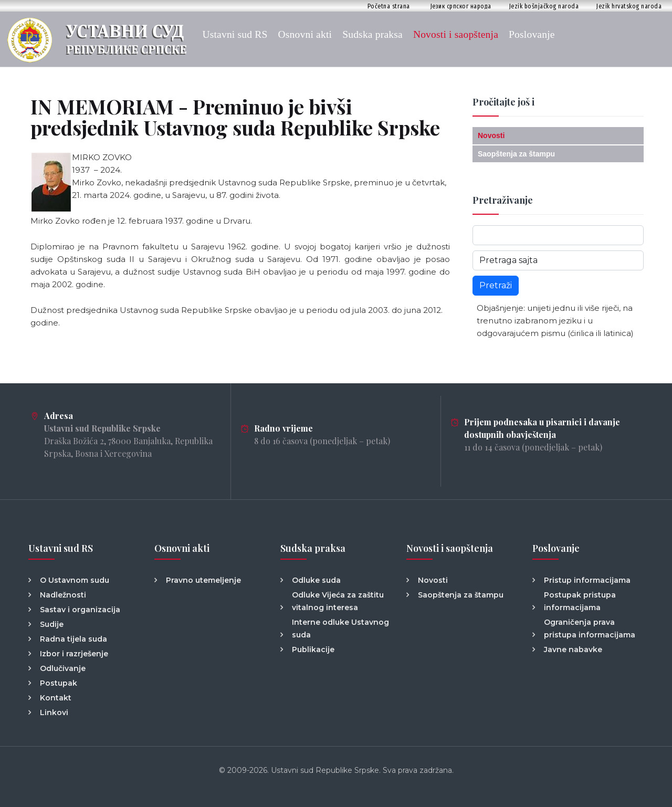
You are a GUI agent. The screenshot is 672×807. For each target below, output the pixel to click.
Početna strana (389, 6)
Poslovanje (532, 34)
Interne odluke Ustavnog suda (340, 628)
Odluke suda (316, 580)
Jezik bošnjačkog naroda (544, 6)
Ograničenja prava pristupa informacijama (590, 628)
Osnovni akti (305, 34)
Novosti (491, 135)
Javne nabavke (573, 649)
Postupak (59, 683)
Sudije (52, 624)
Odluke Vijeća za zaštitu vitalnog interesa (338, 601)
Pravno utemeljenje (203, 580)
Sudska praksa (372, 34)
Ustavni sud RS (235, 34)
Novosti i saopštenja (456, 34)
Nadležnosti (63, 595)
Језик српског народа (461, 6)
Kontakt (56, 698)
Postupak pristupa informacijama (580, 601)
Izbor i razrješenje (74, 654)
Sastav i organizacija (80, 610)
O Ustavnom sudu (75, 580)
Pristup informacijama (587, 580)
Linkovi (54, 712)
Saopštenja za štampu (516, 154)
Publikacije (313, 649)
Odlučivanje (63, 668)
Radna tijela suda (73, 639)
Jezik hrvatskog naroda (629, 6)
